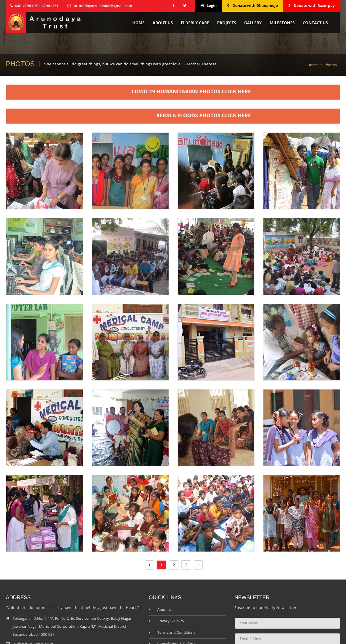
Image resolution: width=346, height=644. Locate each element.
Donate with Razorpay (312, 5)
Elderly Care (195, 23)
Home (138, 23)
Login (209, 5)
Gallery (253, 23)
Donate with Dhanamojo (253, 5)
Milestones (282, 23)
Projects (227, 23)
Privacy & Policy (171, 621)
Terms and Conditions (176, 632)
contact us (315, 23)
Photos (331, 65)
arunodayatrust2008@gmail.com (103, 6)
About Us (163, 23)
